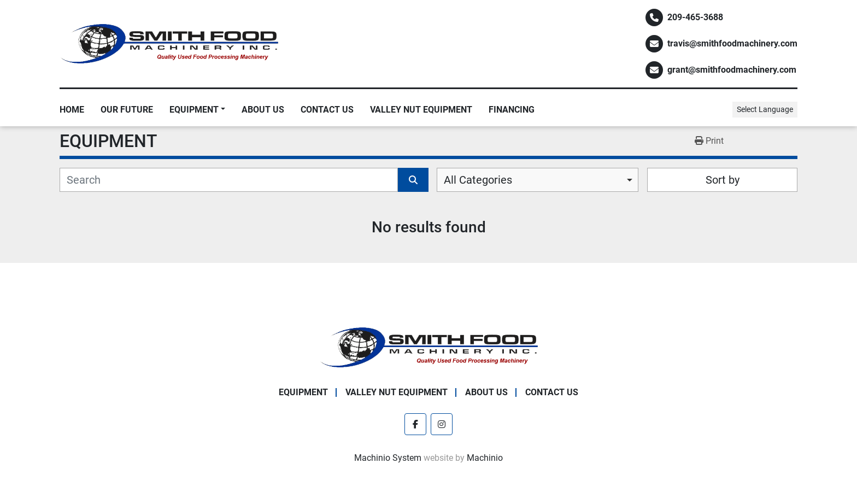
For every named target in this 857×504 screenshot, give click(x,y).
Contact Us (327, 110)
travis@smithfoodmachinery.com (732, 43)
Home (72, 110)
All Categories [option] (478, 180)
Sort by (723, 180)
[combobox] (538, 180)
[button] (197, 110)
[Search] (229, 180)
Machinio (485, 458)
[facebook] (415, 424)
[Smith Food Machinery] (428, 347)
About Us (263, 110)
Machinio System (388, 458)
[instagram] (442, 424)
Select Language (765, 109)
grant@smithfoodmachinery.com (732, 70)
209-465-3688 (695, 17)
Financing (512, 110)
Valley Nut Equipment (421, 110)
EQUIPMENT (194, 110)
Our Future (127, 110)
